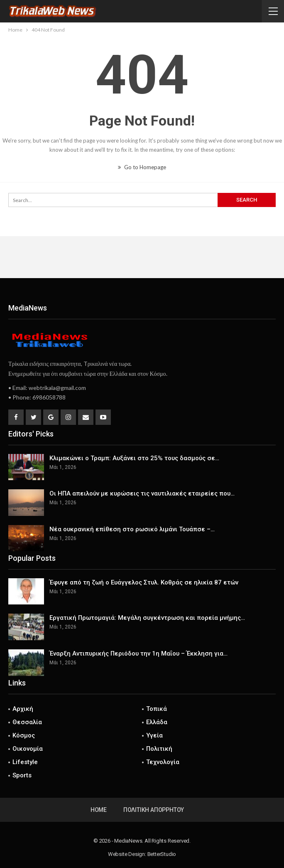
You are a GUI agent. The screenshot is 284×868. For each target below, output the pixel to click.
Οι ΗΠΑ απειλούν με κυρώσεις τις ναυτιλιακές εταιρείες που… (142, 493)
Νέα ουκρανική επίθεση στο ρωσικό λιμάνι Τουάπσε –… (132, 529)
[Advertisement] (142, 257)
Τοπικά (157, 709)
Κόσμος (24, 735)
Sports (22, 775)
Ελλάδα (157, 722)
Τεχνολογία (163, 762)
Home (99, 810)
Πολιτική (159, 749)
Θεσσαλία (27, 722)
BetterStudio (162, 854)
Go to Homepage (142, 167)
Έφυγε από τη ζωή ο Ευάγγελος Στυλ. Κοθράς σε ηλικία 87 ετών (144, 582)
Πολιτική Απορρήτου (154, 810)
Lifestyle (25, 762)
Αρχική (23, 709)
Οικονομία (28, 749)
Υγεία (154, 735)
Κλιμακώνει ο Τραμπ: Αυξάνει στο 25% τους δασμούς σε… (134, 458)
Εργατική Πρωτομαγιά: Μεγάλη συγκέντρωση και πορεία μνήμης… (147, 618)
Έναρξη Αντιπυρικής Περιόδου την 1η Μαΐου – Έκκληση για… (138, 653)
